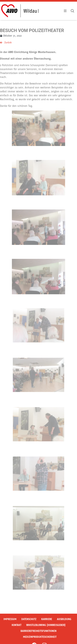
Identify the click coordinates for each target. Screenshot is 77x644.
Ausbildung (64, 619)
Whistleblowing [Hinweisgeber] (46, 625)
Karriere (47, 619)
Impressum (10, 619)
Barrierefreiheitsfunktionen (38, 631)
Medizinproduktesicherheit (40, 637)
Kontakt (16, 625)
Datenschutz (29, 619)
